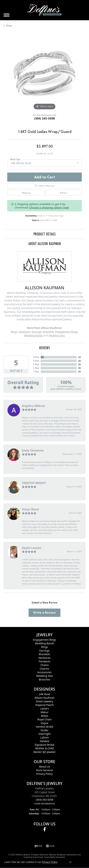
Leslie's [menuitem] (44, 709)
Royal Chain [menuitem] (45, 719)
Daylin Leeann (32, 548)
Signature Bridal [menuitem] (45, 745)
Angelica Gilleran (33, 406)
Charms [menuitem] (44, 669)
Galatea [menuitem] (44, 741)
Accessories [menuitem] (44, 672)
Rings (9, 26)
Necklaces (25, 332)
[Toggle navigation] (7, 15)
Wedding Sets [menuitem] (44, 676)
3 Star (36, 364)
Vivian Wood (30, 509)
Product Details (45, 234)
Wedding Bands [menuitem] (44, 643)
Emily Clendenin (33, 450)
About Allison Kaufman (45, 243)
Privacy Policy (50, 862)
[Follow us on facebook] (45, 829)
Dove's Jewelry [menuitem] (44, 701)
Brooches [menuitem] (44, 679)
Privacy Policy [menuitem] (45, 774)
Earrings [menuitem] (44, 651)
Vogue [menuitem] (45, 723)
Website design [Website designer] (56, 855)
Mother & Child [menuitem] (44, 748)
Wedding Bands (34, 335)
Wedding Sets (57, 335)
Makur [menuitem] (44, 712)
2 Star (36, 368)
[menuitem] (38, 846)
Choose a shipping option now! (49, 207)
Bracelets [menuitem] (44, 654)
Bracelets (48, 332)
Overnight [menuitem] (44, 734)
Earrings (37, 332)
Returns (64, 193)
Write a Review (44, 613)
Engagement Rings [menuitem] (44, 640)
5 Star (36, 357)
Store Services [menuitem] (44, 770)
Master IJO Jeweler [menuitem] (44, 752)
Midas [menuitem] (45, 716)
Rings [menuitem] (44, 647)
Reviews (45, 348)
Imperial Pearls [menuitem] (44, 705)
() (80, 357)
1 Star (36, 372)
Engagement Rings (66, 332)
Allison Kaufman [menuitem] (44, 698)
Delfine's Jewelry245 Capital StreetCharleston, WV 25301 (44, 796)
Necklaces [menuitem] (44, 658)
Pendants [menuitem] (44, 661)
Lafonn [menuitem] (44, 737)
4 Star (36, 361)
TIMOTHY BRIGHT (34, 483)
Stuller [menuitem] (44, 730)
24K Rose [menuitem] (44, 694)
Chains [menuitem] (44, 665)
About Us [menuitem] (44, 767)
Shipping (26, 193)
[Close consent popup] (70, 862)
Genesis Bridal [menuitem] (45, 727)
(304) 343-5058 (44, 118)
